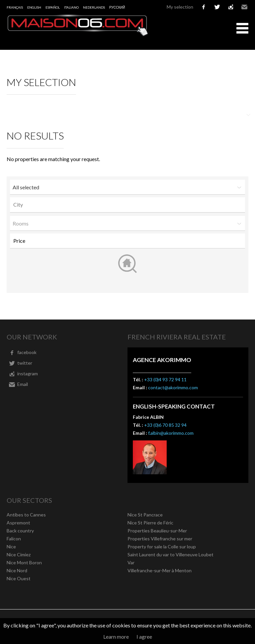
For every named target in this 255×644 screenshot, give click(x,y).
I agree (144, 637)
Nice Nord (17, 570)
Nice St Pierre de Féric (150, 523)
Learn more (116, 637)
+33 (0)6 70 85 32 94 (165, 425)
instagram (231, 7)
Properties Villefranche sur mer (160, 539)
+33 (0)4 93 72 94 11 (165, 379)
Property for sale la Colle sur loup (162, 547)
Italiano (71, 7)
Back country (20, 531)
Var (131, 562)
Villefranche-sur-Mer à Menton (160, 570)
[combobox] (127, 205)
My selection (180, 7)
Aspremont (18, 523)
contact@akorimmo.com (173, 387)
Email (244, 7)
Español (53, 7)
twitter (217, 7)
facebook (204, 7)
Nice (11, 547)
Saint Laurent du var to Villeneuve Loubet (170, 554)
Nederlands (94, 7)
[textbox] (129, 205)
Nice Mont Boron (24, 562)
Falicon (14, 539)
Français (15, 7)
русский (117, 7)
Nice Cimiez (19, 554)
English (34, 7)
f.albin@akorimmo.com (171, 433)
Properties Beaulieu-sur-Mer (157, 531)
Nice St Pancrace (145, 515)
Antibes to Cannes (26, 515)
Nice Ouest (19, 578)
